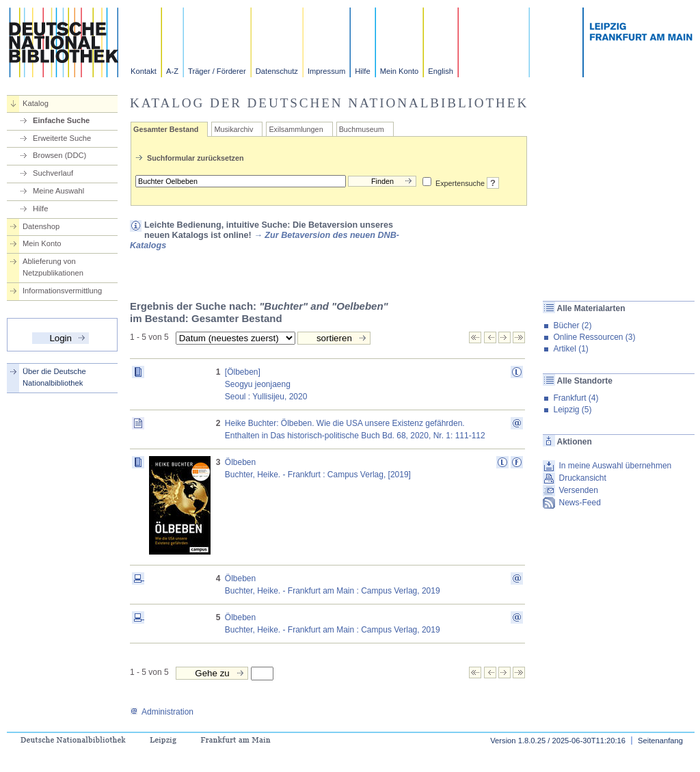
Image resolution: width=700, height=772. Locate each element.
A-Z (172, 71)
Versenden (578, 490)
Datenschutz (277, 71)
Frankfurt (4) (576, 398)
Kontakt (144, 71)
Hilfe (362, 71)
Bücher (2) (572, 325)
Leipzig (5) (572, 410)
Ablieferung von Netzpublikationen (53, 267)
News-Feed (579, 503)
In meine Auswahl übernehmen (615, 466)
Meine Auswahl (58, 191)
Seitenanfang (660, 741)
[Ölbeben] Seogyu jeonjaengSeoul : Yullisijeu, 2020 (266, 384)
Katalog (36, 103)
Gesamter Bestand (166, 129)
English (441, 71)
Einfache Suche (61, 120)
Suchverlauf (53, 173)
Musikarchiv (233, 129)
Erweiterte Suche (62, 138)
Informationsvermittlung (62, 291)
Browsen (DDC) (59, 155)
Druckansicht (582, 478)
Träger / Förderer (217, 71)
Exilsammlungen (296, 129)
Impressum (326, 71)
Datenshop (41, 226)
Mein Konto (400, 71)
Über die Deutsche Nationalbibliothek (54, 377)
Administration (162, 712)
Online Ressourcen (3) (594, 337)
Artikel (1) (570, 349)
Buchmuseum (362, 129)
